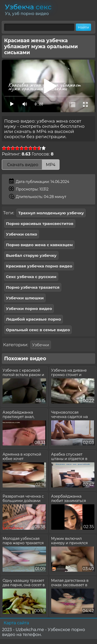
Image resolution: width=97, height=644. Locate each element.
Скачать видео (31, 165)
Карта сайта (16, 623)
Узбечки (40, 345)
